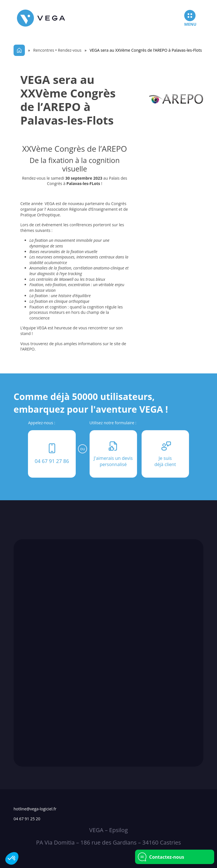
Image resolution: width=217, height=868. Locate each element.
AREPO (28, 349)
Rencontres (44, 50)
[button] (12, 858)
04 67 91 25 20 (27, 819)
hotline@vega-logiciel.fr (35, 809)
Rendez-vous (70, 50)
